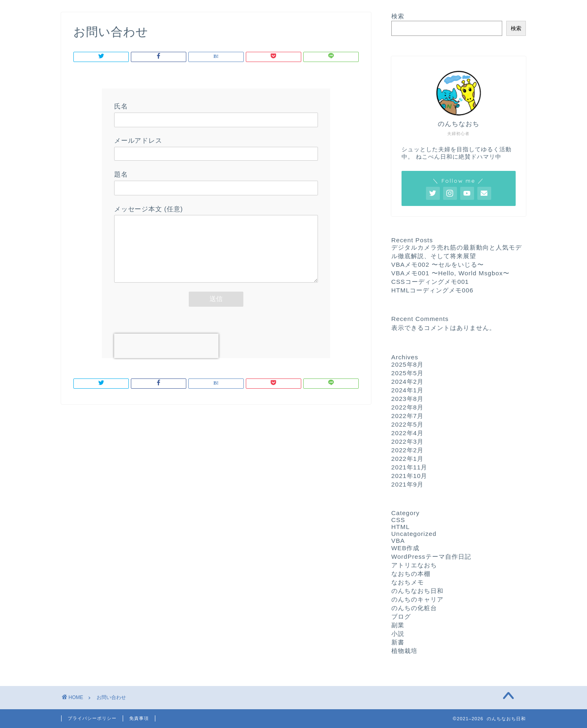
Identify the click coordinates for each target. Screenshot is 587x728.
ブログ (401, 616)
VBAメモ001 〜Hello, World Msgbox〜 (450, 273)
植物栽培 (404, 651)
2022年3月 (407, 441)
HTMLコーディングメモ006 (433, 290)
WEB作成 (406, 548)
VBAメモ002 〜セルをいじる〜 (438, 264)
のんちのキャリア (417, 599)
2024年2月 (407, 382)
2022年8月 (407, 407)
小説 (398, 634)
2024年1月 (407, 390)
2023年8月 (407, 399)
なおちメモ (408, 582)
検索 (398, 16)
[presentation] (166, 358)
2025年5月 (407, 373)
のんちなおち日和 (417, 591)
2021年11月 (409, 467)
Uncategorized (414, 534)
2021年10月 (409, 476)
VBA (398, 541)
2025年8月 (407, 364)
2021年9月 (407, 484)
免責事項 (139, 718)
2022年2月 (407, 450)
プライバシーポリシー (92, 718)
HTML (401, 527)
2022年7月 (407, 416)
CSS (398, 520)
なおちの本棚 (411, 574)
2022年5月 (407, 424)
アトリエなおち (414, 565)
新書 (398, 642)
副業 (398, 625)
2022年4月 (407, 433)
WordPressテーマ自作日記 (431, 557)
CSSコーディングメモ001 (430, 282)
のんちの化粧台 (414, 608)
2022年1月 (407, 459)
